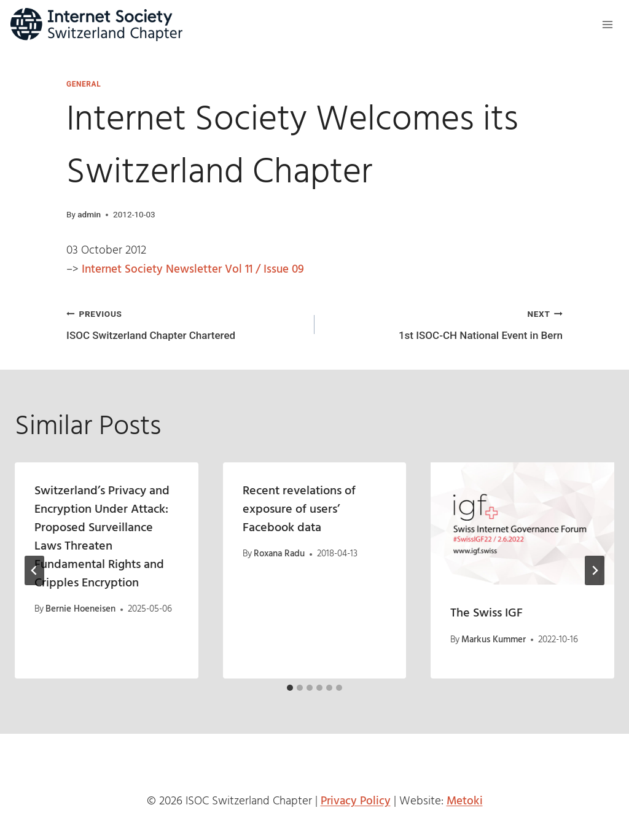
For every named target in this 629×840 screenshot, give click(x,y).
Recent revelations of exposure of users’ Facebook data (299, 510)
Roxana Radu (279, 554)
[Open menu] (607, 24)
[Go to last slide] (34, 570)
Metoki (465, 801)
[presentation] (522, 523)
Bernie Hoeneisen (80, 609)
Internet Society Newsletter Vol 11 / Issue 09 (193, 270)
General (84, 84)
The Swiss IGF (486, 613)
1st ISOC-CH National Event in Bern (444, 323)
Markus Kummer (494, 640)
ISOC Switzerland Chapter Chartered (185, 323)
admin (89, 214)
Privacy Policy (356, 801)
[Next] (595, 570)
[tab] (290, 688)
